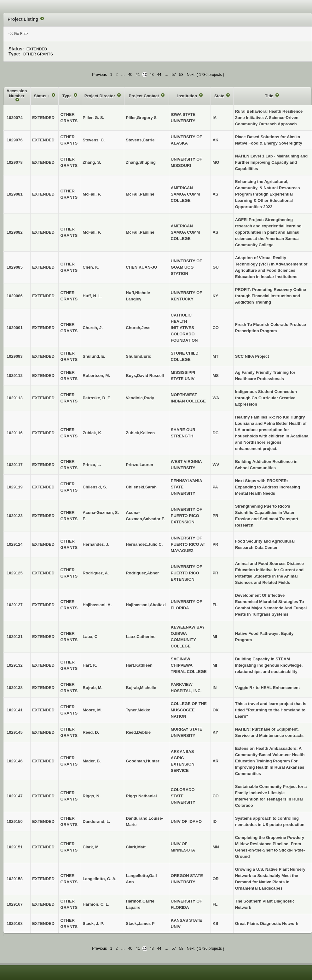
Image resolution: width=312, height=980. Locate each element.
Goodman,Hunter (142, 761)
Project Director (100, 96)
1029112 (15, 376)
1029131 (15, 637)
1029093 (15, 356)
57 (174, 75)
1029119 (15, 487)
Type (68, 96)
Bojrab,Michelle (141, 688)
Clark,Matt (136, 847)
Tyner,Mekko (138, 710)
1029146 (15, 761)
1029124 (15, 544)
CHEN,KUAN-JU (141, 267)
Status (41, 96)
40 (130, 75)
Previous (99, 75)
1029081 (15, 194)
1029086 (15, 296)
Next (191, 75)
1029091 (15, 328)
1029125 (15, 573)
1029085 (15, 267)
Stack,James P (140, 923)
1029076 (15, 140)
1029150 (15, 821)
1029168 (15, 923)
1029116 (15, 433)
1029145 (15, 732)
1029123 (15, 516)
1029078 (15, 162)
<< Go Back (18, 34)
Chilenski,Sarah (141, 487)
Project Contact (144, 96)
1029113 (15, 398)
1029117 (15, 465)
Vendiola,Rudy (140, 398)
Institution (188, 96)
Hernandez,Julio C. (144, 544)
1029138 (15, 688)
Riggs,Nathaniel (141, 796)
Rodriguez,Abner (142, 573)
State (220, 96)
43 (151, 75)
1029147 (15, 796)
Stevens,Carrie (140, 140)
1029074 (15, 118)
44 (159, 75)
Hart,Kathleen (139, 665)
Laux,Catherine (141, 637)
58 (181, 75)
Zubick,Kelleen (140, 433)
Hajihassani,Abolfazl (146, 605)
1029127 (15, 605)
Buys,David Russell (145, 376)
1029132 (15, 665)
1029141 (15, 710)
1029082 (15, 232)
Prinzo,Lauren (139, 465)
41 (138, 75)
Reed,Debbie (138, 732)
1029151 (15, 847)
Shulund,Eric (138, 356)
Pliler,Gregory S (141, 118)
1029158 (15, 879)
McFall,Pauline (140, 194)
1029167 (15, 904)
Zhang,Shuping (141, 162)
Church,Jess (138, 328)
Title (270, 96)
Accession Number (17, 93)
